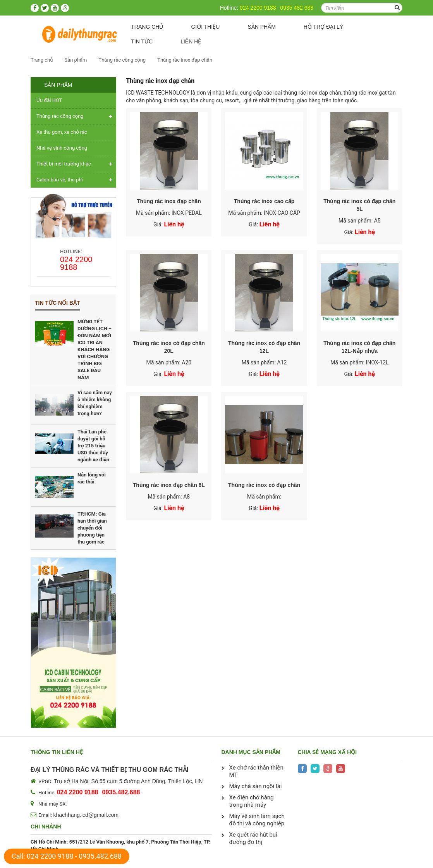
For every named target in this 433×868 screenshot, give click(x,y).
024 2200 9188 (258, 8)
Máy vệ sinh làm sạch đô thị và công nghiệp (257, 820)
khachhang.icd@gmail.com (86, 815)
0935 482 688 (297, 8)
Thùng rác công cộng (122, 60)
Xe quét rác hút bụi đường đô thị (253, 838)
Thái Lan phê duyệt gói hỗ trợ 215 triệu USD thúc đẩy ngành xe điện (93, 446)
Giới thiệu (205, 27)
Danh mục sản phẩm (251, 752)
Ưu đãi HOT (49, 100)
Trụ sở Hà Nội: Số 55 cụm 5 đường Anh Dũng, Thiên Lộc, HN (128, 781)
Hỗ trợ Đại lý (323, 27)
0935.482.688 (100, 856)
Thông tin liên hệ (57, 752)
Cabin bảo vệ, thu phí (60, 180)
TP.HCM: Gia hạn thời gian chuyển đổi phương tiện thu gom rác (92, 528)
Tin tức (142, 41)
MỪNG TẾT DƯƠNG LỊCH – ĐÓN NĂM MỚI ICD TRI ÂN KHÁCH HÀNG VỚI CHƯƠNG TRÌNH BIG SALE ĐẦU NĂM (95, 349)
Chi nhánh (46, 827)
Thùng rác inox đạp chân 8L (169, 485)
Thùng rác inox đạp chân (185, 60)
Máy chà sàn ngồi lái (256, 786)
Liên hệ (191, 41)
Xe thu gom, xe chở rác (62, 132)
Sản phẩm (261, 27)
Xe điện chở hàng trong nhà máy (252, 801)
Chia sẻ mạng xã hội (327, 752)
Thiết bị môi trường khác (64, 164)
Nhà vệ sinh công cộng (62, 148)
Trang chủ (147, 27)
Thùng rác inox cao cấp (264, 201)
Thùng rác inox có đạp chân (264, 485)
